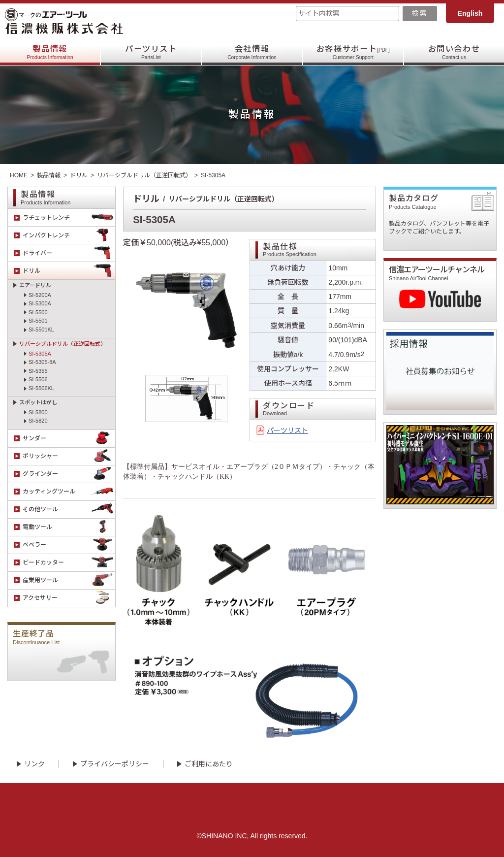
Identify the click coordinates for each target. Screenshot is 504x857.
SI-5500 (38, 312)
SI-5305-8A (42, 362)
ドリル (79, 175)
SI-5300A (40, 303)
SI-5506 (38, 379)
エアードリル (35, 285)
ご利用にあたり (209, 764)
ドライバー (69, 253)
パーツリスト (151, 52)
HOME (19, 175)
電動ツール (69, 527)
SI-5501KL (41, 330)
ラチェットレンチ (69, 217)
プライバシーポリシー (115, 764)
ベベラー (69, 545)
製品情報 (50, 52)
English (470, 13)
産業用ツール (69, 580)
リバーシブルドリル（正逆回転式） (144, 175)
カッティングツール (69, 492)
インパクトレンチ (69, 235)
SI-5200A (40, 295)
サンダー (69, 439)
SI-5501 (38, 321)
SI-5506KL (41, 388)
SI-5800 (38, 412)
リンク (34, 764)
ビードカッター (69, 563)
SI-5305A (40, 354)
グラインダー (69, 474)
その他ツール (69, 510)
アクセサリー (69, 598)
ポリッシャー (69, 456)
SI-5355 (38, 371)
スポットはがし (38, 402)
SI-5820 (38, 421)
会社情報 (252, 52)
